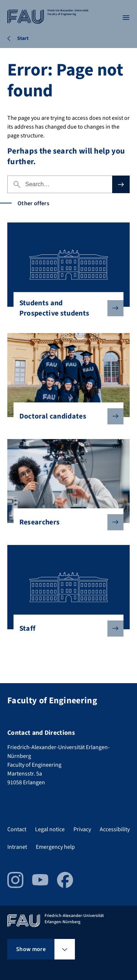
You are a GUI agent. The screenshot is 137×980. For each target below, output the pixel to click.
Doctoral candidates (66, 416)
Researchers (66, 522)
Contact (17, 829)
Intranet (17, 847)
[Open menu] (126, 18)
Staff (66, 629)
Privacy (82, 829)
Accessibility (115, 829)
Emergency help (55, 847)
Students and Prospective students (66, 308)
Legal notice (50, 829)
